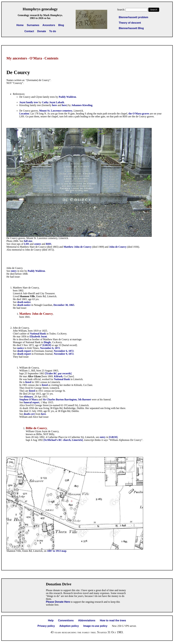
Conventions (66, 620)
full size (28, 241)
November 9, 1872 (64, 354)
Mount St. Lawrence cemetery (56, 111)
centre (38, 244)
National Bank (38, 334)
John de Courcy (118, 247)
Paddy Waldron (67, 97)
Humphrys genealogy (40, 9)
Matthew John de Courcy (78, 247)
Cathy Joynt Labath (53, 102)
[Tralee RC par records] (58, 373)
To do (53, 31)
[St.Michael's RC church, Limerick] (63, 440)
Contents (51, 58)
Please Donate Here (58, 602)
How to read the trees (113, 620)
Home (20, 25)
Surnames (33, 25)
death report (24, 351)
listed (28, 382)
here (55, 105)
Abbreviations (87, 620)
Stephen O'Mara (28, 399)
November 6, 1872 (50, 348)
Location (24, 114)
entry (14, 271)
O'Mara (36, 58)
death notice (24, 302)
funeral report (31, 402)
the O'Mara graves (139, 114)
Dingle (47, 342)
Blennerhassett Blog (131, 28)
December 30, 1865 (64, 305)
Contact (29, 31)
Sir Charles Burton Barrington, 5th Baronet (67, 399)
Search (154, 10)
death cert (29, 414)
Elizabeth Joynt (38, 336)
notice (21, 348)
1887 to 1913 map (57, 551)
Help (51, 620)
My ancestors (17, 58)
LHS (27, 244)
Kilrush (58, 376)
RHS (49, 244)
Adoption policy (69, 626)
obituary (28, 397)
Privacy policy (46, 626)
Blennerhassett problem (134, 17)
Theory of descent (130, 23)
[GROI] (47, 345)
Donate (42, 31)
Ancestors (49, 25)
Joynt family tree (29, 102)
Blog (61, 25)
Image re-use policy (95, 626)
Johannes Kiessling (82, 105)
